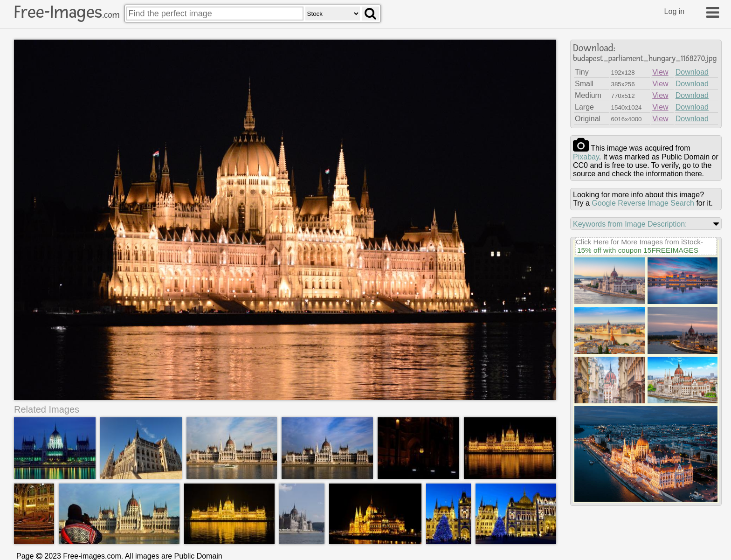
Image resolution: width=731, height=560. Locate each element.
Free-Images (67, 12)
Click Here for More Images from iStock (638, 242)
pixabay (586, 157)
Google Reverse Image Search (643, 203)
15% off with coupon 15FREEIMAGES (638, 250)
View (660, 72)
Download (692, 72)
